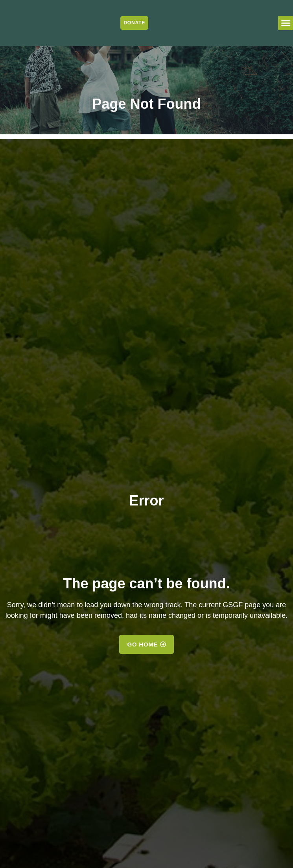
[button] (286, 23)
